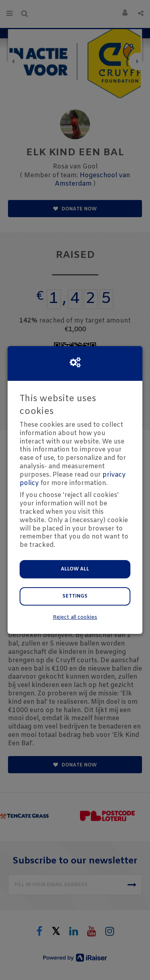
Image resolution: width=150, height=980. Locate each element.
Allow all (75, 569)
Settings (75, 596)
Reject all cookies (75, 617)
